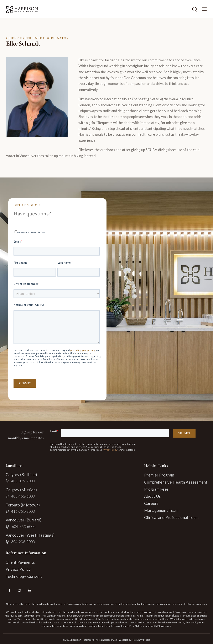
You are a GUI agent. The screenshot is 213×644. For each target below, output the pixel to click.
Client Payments (20, 562)
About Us (152, 496)
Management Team (161, 510)
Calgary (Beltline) (21, 475)
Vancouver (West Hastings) (30, 535)
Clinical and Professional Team (171, 517)
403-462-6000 (23, 496)
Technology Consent (24, 576)
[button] (204, 9)
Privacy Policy (110, 450)
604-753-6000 (24, 527)
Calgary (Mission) (21, 490)
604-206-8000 (23, 542)
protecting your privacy (83, 350)
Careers (151, 503)
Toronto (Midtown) (23, 505)
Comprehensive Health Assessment (176, 482)
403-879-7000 (23, 481)
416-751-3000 (23, 511)
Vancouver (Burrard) (24, 520)
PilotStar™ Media (141, 640)
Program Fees (156, 489)
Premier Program (159, 475)
